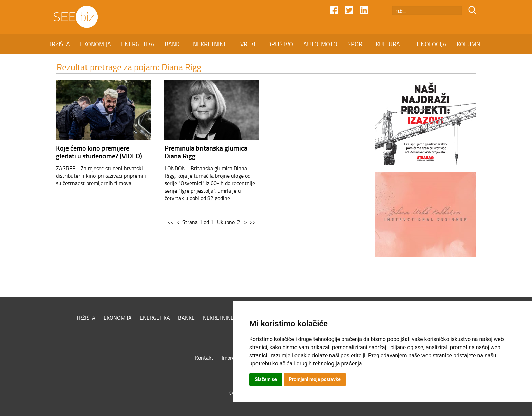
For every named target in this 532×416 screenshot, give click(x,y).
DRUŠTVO (280, 44)
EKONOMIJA (96, 44)
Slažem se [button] (266, 379)
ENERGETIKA (138, 44)
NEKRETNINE (210, 44)
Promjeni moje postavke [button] (315, 379)
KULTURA (388, 44)
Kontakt (204, 358)
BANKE (174, 44)
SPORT (356, 44)
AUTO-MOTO (320, 44)
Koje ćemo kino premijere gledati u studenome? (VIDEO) (99, 152)
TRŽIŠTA (59, 44)
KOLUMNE (470, 44)
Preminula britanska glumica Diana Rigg (206, 152)
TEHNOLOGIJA (428, 44)
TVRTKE (247, 44)
